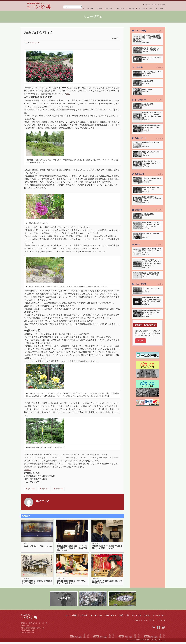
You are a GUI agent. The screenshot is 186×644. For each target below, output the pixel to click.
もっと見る (159, 31)
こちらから (141, 351)
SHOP (148, 8)
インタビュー (101, 8)
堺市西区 (46, 489)
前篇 (68, 94)
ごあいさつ (141, 4)
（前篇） (28, 470)
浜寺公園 (60, 489)
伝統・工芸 (127, 8)
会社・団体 (138, 8)
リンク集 (163, 4)
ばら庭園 (32, 489)
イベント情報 (78, 8)
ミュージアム (159, 8)
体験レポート (114, 8)
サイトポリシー (152, 4)
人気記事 (90, 8)
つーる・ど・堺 (33, 6)
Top (26, 42)
